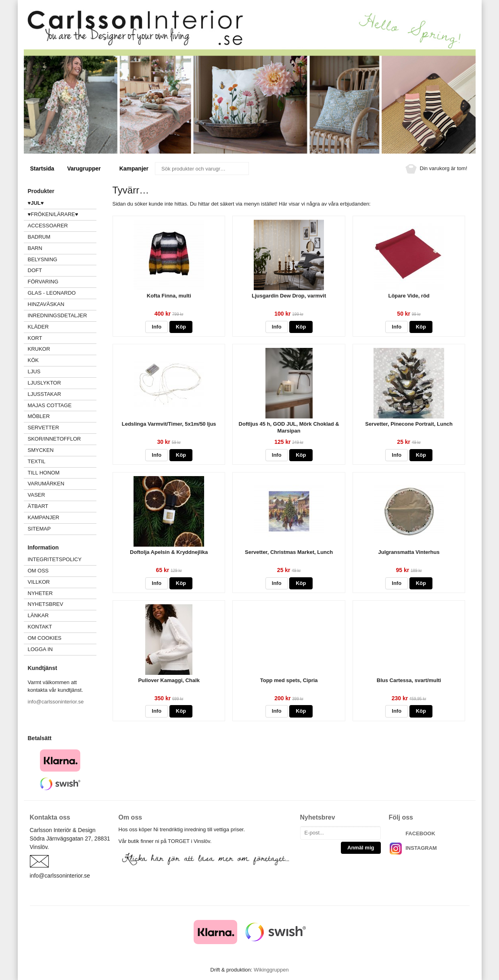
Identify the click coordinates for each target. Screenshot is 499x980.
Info (157, 327)
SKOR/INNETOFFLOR (54, 439)
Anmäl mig (361, 848)
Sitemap (39, 529)
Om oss (38, 571)
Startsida (42, 169)
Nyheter (40, 593)
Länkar (38, 615)
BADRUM (39, 237)
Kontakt (40, 627)
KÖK (33, 360)
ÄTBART (62, 506)
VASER (37, 495)
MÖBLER (39, 416)
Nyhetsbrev (46, 604)
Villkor (39, 582)
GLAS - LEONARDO (52, 293)
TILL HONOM (44, 473)
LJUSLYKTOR (45, 383)
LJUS (62, 371)
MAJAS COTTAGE (50, 405)
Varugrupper (87, 169)
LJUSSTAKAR (45, 394)
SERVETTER (44, 428)
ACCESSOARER (62, 226)
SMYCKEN (62, 450)
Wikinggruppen (271, 970)
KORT (35, 338)
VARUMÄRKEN (62, 484)
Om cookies (45, 638)
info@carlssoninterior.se (56, 702)
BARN (35, 248)
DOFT (62, 270)
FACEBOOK (420, 833)
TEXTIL (62, 461)
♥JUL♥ (36, 203)
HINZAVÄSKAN (46, 304)
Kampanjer (134, 169)
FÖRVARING (43, 282)
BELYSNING (43, 259)
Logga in (40, 649)
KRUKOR (39, 349)
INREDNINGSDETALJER (57, 315)
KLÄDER (62, 327)
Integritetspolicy (55, 559)
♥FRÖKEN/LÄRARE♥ (53, 214)
